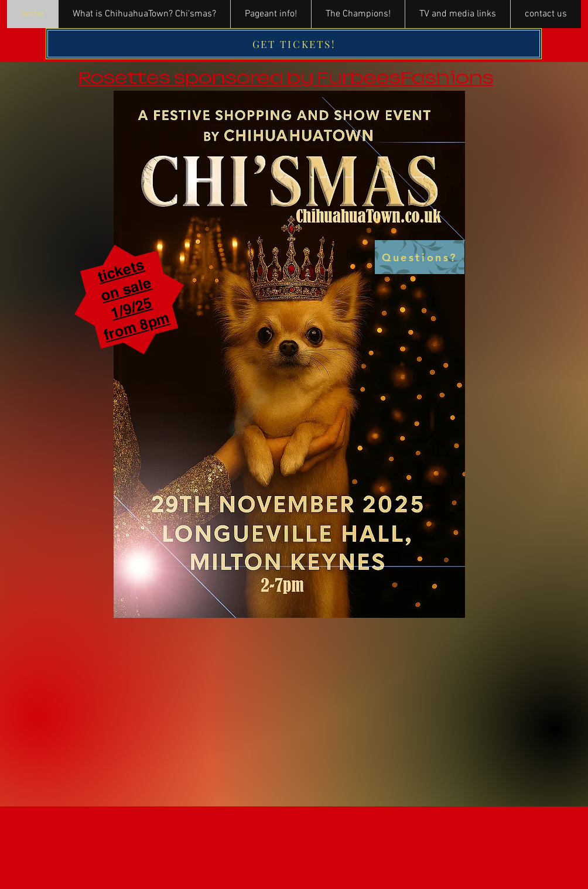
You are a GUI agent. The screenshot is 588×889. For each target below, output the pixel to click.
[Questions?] (420, 257)
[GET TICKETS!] (294, 44)
